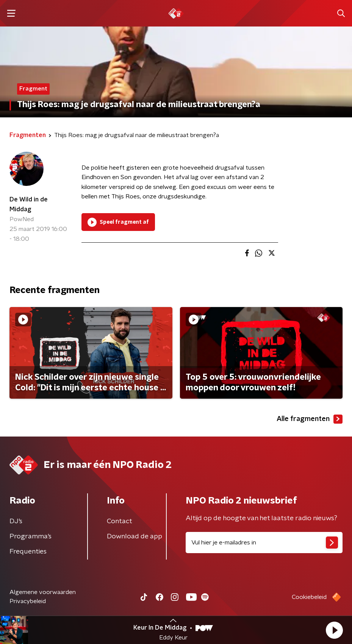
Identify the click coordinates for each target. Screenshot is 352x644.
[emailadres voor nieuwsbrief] (264, 543)
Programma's (31, 536)
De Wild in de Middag (29, 204)
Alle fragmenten (310, 419)
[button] (334, 630)
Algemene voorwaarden (43, 592)
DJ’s (16, 521)
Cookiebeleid (309, 597)
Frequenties (28, 552)
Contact (120, 521)
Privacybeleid (28, 601)
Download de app (135, 536)
